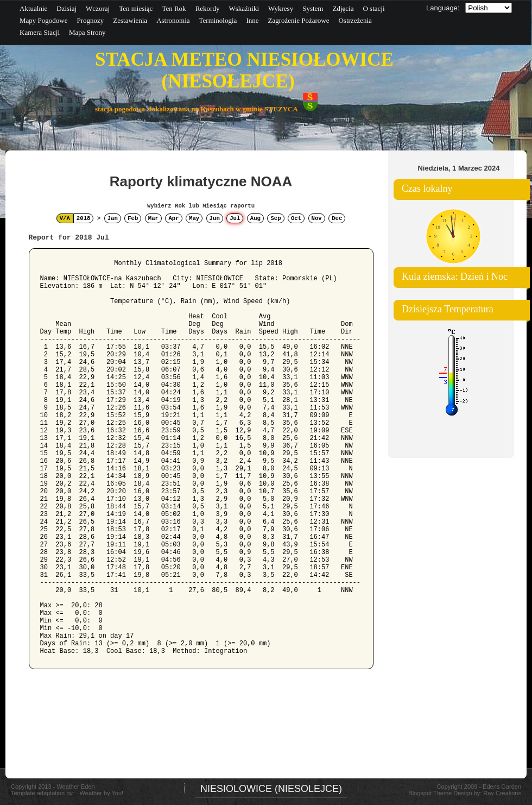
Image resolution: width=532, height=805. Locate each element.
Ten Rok (174, 8)
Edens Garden (502, 787)
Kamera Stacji (40, 32)
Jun (215, 218)
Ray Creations (502, 793)
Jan (113, 218)
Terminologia (218, 20)
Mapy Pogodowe (43, 20)
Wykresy (281, 8)
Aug (255, 218)
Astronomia (173, 20)
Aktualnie (33, 8)
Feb (133, 218)
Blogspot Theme (430, 793)
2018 (84, 218)
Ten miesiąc (136, 8)
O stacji (373, 8)
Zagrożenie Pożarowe (298, 20)
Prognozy (90, 20)
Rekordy (208, 8)
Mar (153, 218)
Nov (317, 218)
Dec (337, 218)
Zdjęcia (343, 8)
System (313, 8)
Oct (296, 218)
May (194, 218)
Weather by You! (102, 793)
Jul (235, 218)
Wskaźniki (244, 8)
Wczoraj (98, 8)
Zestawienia (130, 20)
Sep (275, 218)
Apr (173, 218)
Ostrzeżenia (355, 20)
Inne (252, 20)
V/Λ (65, 218)
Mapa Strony (87, 32)
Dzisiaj (66, 8)
